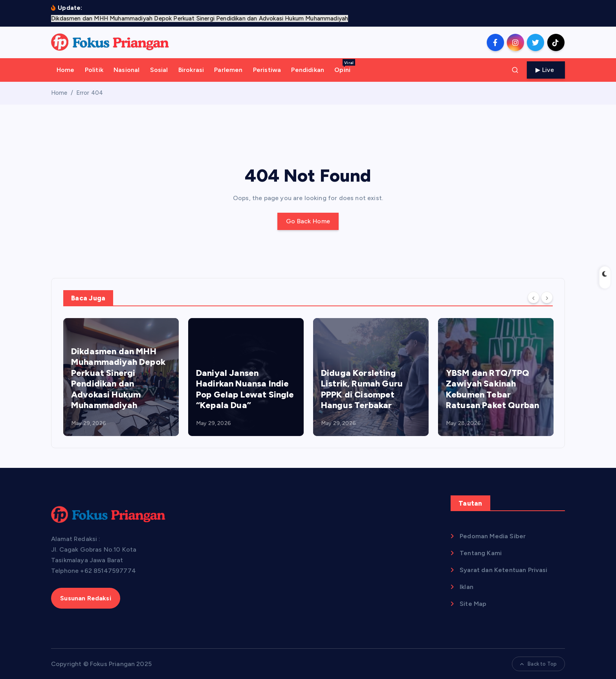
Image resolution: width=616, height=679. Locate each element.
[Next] (547, 297)
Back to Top (538, 664)
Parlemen (228, 70)
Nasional (126, 70)
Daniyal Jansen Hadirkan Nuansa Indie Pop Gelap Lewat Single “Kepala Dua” (245, 389)
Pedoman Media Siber (493, 536)
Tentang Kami (481, 553)
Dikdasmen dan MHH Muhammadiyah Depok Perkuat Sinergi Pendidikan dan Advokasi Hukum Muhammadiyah (118, 378)
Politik (94, 70)
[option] (121, 377)
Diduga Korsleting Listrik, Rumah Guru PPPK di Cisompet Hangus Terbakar (362, 389)
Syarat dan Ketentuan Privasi (503, 570)
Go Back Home (308, 221)
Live (546, 70)
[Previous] (533, 297)
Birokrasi (191, 70)
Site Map (473, 604)
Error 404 (90, 93)
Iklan (467, 587)
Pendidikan (308, 70)
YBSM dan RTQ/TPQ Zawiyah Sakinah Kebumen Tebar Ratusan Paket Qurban (492, 389)
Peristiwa (267, 70)
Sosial (159, 70)
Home (66, 70)
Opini (345, 66)
